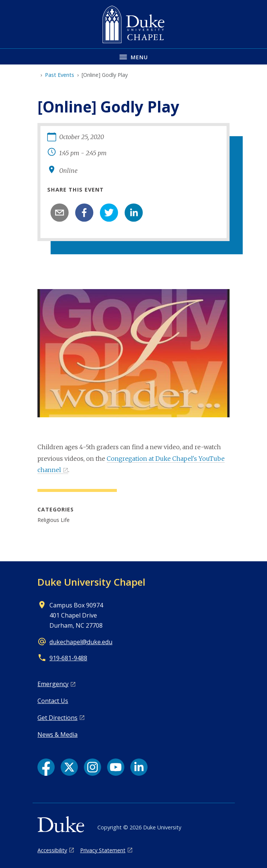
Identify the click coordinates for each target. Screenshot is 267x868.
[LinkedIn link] (139, 767)
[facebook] (84, 213)
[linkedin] (134, 213)
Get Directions (57, 718)
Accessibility (52, 850)
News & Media (57, 735)
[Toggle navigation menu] (133, 56)
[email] (60, 213)
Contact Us (53, 701)
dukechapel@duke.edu (81, 642)
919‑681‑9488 (68, 658)
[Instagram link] (92, 767)
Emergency (53, 684)
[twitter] (109, 213)
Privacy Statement (103, 850)
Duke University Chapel (91, 582)
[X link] (69, 767)
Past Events (60, 75)
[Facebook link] (46, 767)
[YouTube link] (116, 767)
